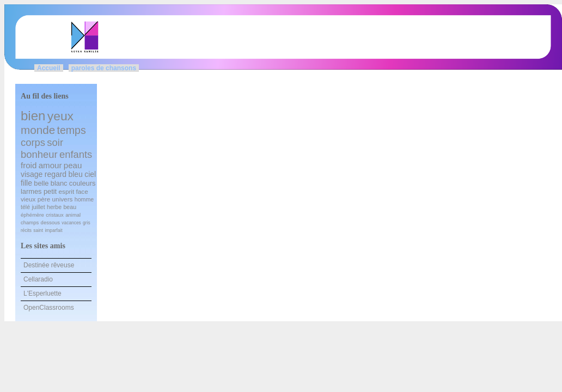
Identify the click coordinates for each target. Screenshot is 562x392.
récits (26, 230)
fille (26, 183)
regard (56, 174)
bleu (75, 174)
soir (55, 142)
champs (30, 222)
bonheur (39, 154)
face (82, 191)
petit (50, 191)
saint (38, 230)
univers (63, 199)
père (44, 199)
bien (33, 116)
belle (41, 183)
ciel (90, 174)
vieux (28, 199)
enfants (76, 154)
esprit (67, 191)
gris (87, 223)
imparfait (53, 230)
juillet (38, 207)
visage (32, 174)
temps (71, 130)
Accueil (49, 68)
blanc (59, 183)
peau (73, 165)
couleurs (83, 183)
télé (25, 207)
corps (33, 142)
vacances (71, 223)
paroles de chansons (104, 68)
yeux (60, 116)
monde (38, 130)
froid (29, 165)
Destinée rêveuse (49, 265)
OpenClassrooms (49, 308)
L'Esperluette (42, 293)
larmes (31, 191)
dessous (50, 222)
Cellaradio (38, 279)
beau (70, 207)
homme (84, 199)
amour (50, 165)
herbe (54, 207)
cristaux (55, 215)
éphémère (32, 215)
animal (73, 215)
